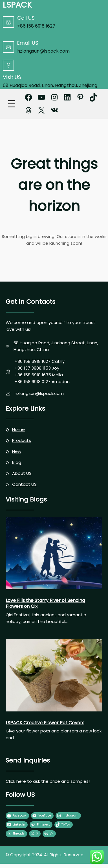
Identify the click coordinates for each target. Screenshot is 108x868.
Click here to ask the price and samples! (48, 781)
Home (18, 429)
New (17, 451)
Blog (17, 462)
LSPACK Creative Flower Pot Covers (45, 723)
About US (22, 473)
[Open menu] (12, 104)
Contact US (24, 484)
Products (22, 440)
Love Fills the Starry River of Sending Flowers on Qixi (45, 604)
